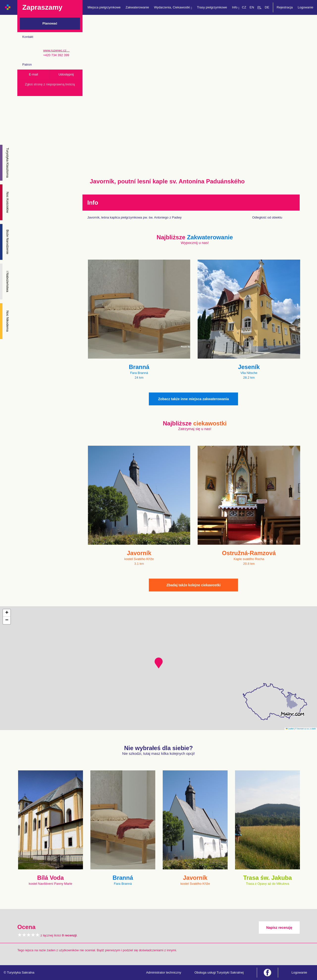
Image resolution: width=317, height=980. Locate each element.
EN (252, 7)
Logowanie (305, 7)
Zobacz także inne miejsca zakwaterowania (193, 399)
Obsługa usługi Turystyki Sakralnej (219, 972)
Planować (50, 23)
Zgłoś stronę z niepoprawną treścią (50, 84)
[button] (159, 663)
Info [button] (236, 8)
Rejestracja (285, 7)
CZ (244, 7)
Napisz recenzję (279, 928)
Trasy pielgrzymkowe (212, 7)
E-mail (34, 74)
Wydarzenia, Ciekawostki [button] (173, 8)
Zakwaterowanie (137, 7)
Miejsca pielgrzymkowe (104, 7)
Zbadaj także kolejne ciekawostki (194, 585)
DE (267, 7)
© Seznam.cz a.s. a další (305, 729)
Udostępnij (66, 74)
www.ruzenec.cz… (56, 50)
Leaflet (290, 729)
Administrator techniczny (164, 972)
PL (259, 7)
